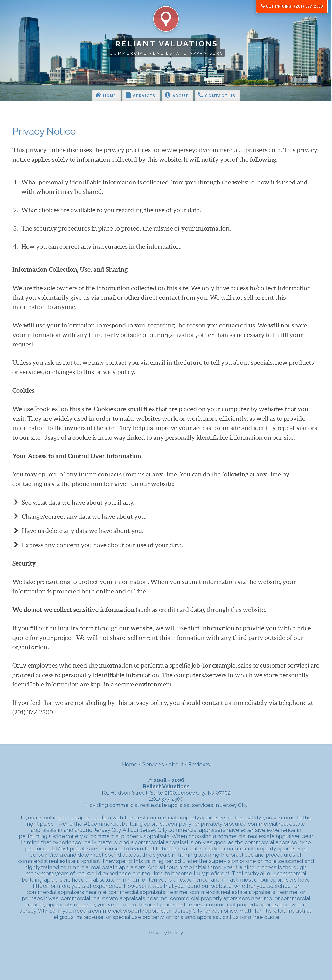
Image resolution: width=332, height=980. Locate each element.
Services (141, 95)
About (177, 95)
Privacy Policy (166, 933)
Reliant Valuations (167, 44)
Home (106, 95)
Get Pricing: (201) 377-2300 (292, 6)
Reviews (199, 764)
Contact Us (217, 95)
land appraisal (202, 917)
